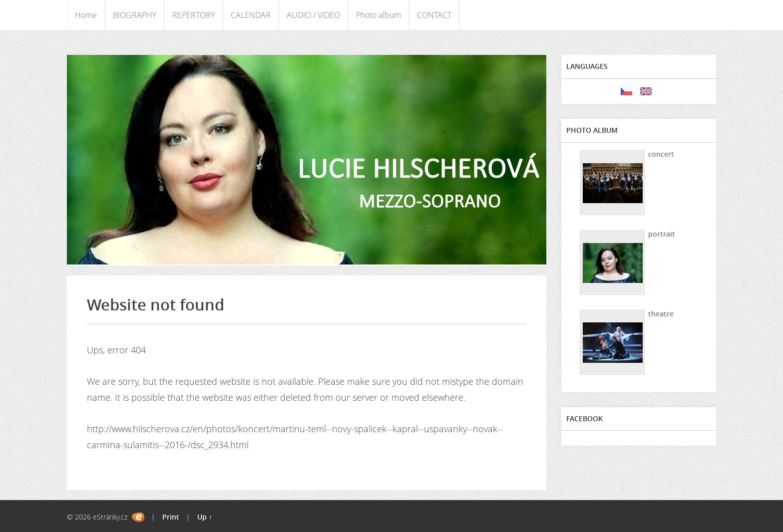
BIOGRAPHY (135, 15)
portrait (662, 234)
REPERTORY (194, 15)
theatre (661, 314)
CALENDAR (251, 15)
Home (86, 15)
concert (661, 154)
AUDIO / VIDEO (313, 15)
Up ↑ (205, 517)
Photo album (379, 15)
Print (171, 517)
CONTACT (434, 15)
